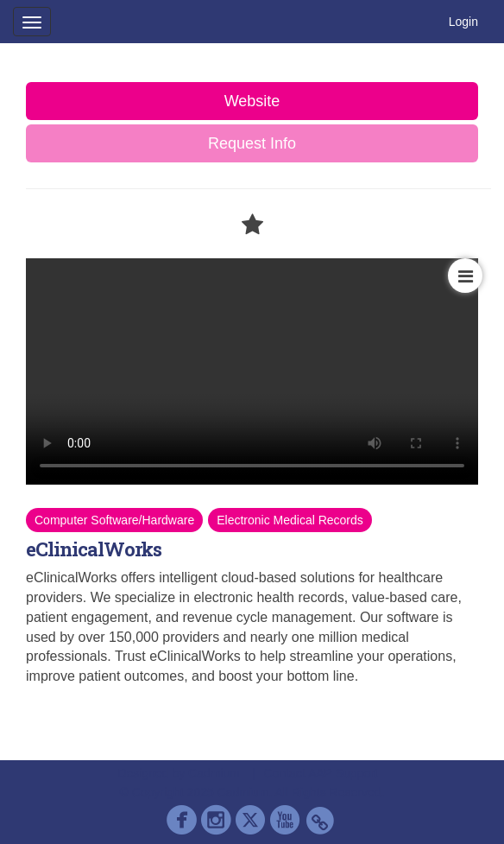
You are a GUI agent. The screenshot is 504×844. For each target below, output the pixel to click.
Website (252, 101)
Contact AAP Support (321, 773)
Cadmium (214, 773)
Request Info (252, 143)
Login (463, 22)
